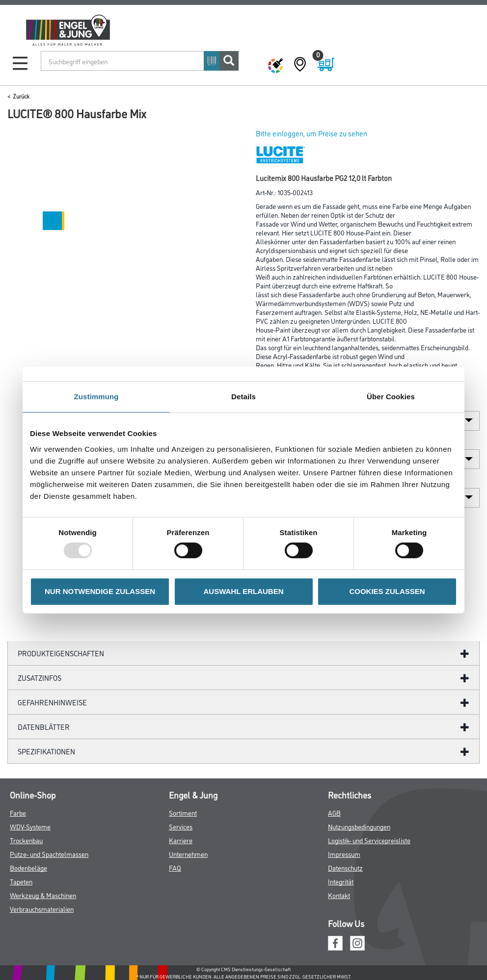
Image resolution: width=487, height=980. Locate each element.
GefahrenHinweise (52, 702)
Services (181, 826)
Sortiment (183, 812)
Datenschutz (345, 867)
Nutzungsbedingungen (359, 826)
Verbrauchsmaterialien (42, 909)
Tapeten (21, 881)
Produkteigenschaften (61, 653)
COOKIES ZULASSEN (387, 591)
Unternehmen (188, 854)
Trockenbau (26, 840)
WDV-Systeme (30, 826)
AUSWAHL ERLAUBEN (243, 591)
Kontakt (339, 895)
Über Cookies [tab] (391, 397)
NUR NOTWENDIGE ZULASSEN (100, 591)
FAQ (175, 867)
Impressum (344, 854)
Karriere (181, 840)
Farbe (18, 812)
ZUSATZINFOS (40, 678)
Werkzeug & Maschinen (43, 895)
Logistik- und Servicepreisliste (369, 840)
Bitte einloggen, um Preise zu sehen (311, 133)
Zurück (21, 96)
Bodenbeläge (28, 867)
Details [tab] (243, 397)
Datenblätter (44, 727)
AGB (334, 812)
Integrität (341, 881)
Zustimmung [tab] (96, 397)
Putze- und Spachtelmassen (49, 854)
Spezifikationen (46, 751)
